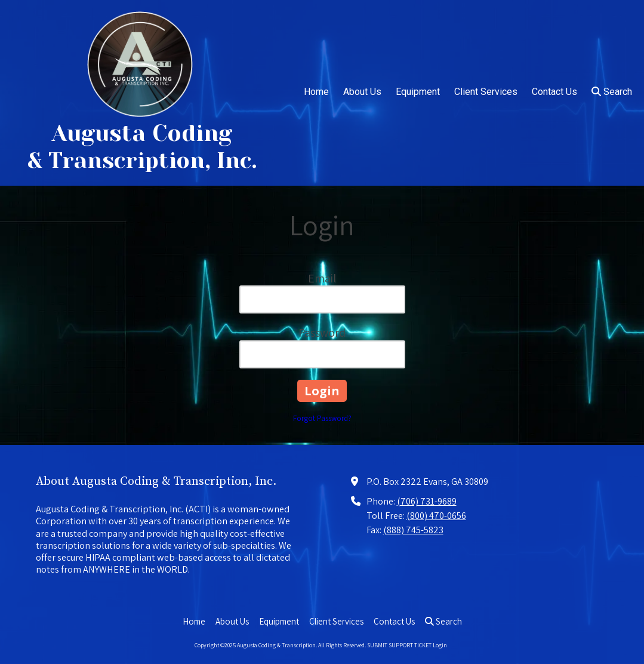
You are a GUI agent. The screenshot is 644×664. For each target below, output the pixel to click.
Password (322, 333)
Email (322, 278)
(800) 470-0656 (436, 515)
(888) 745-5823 (413, 530)
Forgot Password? (322, 418)
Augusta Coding (142, 133)
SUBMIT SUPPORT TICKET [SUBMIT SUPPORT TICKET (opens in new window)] (399, 645)
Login (440, 645)
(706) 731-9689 (427, 501)
